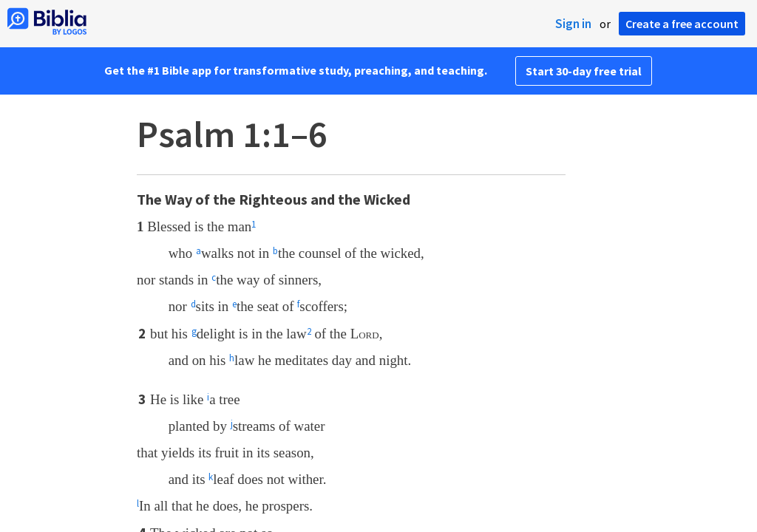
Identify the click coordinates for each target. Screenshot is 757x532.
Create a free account (682, 24)
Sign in (573, 24)
